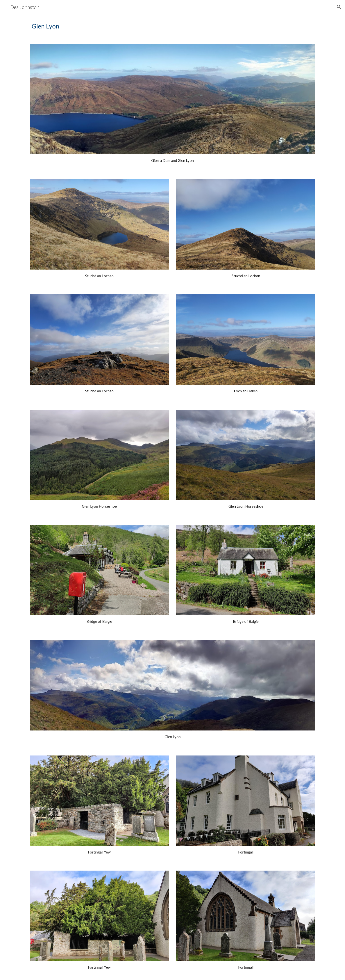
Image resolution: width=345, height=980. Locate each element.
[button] (339, 7)
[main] (172, 26)
